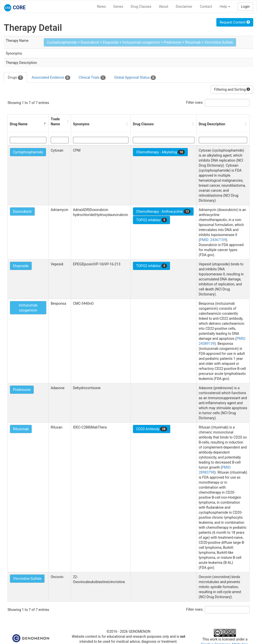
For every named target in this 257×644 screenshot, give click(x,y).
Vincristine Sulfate (27, 579)
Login (245, 7)
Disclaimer (184, 7)
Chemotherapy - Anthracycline (163, 211)
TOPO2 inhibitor (151, 220)
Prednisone (22, 390)
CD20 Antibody (152, 429)
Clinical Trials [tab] (92, 78)
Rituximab (21, 429)
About (164, 7)
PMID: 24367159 (213, 240)
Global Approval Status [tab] (135, 78)
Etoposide (21, 266)
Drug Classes (141, 7)
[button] (45, 124)
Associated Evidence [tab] (51, 78)
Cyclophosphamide (28, 152)
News (101, 7)
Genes (118, 7)
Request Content (235, 22)
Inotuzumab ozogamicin (28, 308)
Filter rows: (195, 102)
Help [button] (225, 7)
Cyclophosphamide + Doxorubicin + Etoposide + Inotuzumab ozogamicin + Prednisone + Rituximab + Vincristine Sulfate (140, 42)
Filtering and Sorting (232, 89)
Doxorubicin (22, 211)
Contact (206, 7)
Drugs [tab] (15, 78)
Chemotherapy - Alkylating (160, 152)
